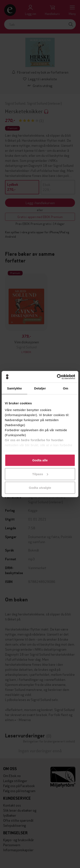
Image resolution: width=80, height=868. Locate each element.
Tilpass (40, 474)
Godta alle (40, 460)
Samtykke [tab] (15, 388)
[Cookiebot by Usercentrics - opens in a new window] (57, 377)
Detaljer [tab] (40, 388)
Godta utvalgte (40, 488)
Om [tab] (65, 388)
